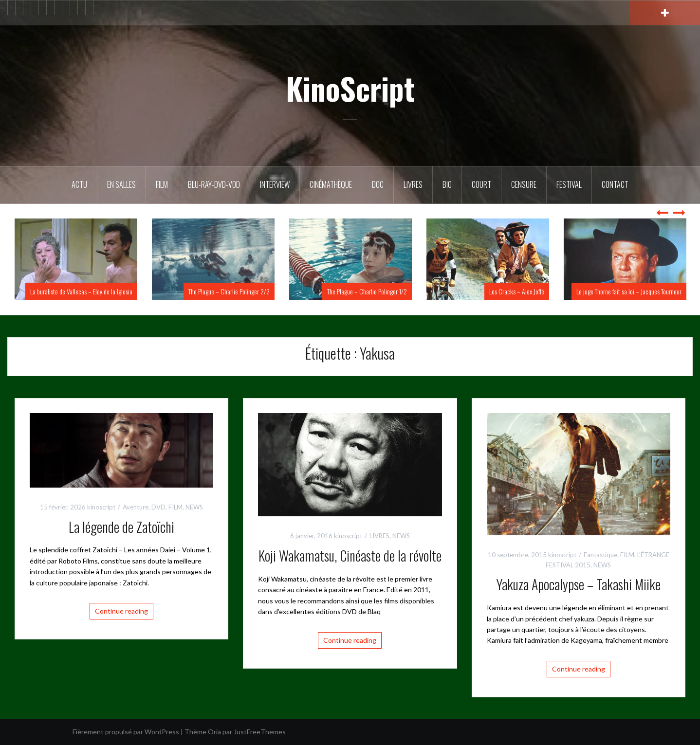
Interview (275, 184)
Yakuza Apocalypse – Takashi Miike (578, 584)
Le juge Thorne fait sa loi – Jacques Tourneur (629, 291)
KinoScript (350, 88)
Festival (569, 184)
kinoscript (101, 507)
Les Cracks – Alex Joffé (517, 291)
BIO (447, 184)
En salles (121, 184)
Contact (615, 184)
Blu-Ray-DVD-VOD (214, 184)
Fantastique (600, 555)
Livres (413, 184)
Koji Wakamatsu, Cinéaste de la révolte (350, 555)
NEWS (194, 507)
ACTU (79, 184)
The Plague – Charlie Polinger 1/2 (367, 291)
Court (481, 184)
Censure (524, 184)
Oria (214, 732)
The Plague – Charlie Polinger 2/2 (229, 291)
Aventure (136, 507)
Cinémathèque (331, 184)
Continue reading (121, 611)
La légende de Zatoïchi (121, 527)
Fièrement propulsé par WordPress (126, 732)
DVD (158, 507)
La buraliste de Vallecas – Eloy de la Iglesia (81, 291)
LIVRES (379, 536)
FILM (162, 184)
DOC (378, 184)
